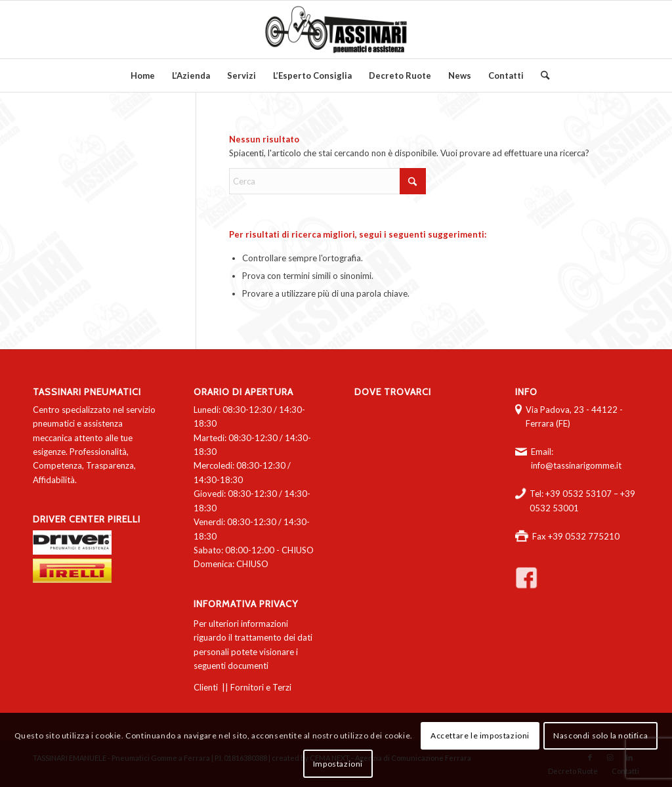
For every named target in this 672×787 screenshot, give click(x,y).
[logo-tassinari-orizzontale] (336, 30)
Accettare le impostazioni (480, 735)
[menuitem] (143, 75)
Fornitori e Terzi (261, 687)
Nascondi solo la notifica (600, 735)
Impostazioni (338, 764)
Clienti (206, 687)
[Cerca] (541, 75)
